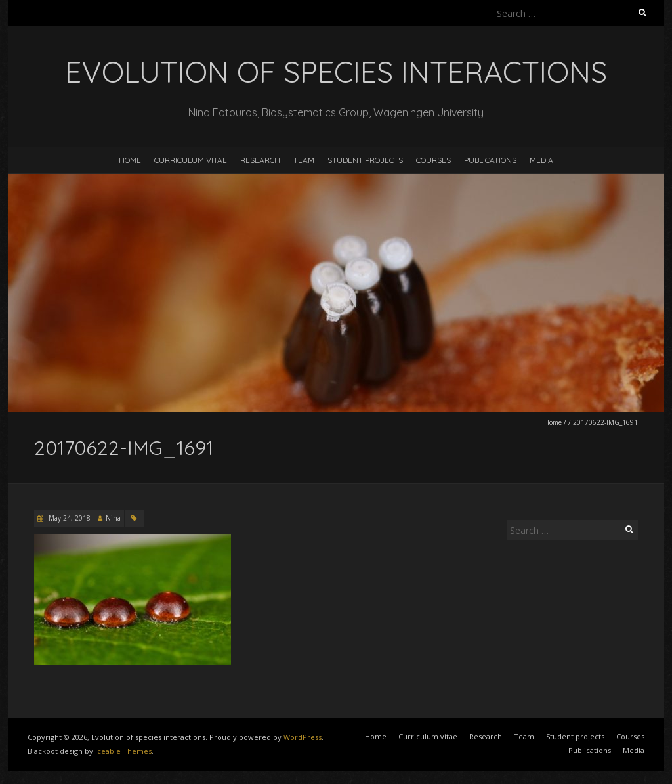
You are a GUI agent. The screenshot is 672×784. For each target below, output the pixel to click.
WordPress (303, 737)
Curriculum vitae (191, 160)
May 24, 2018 (69, 518)
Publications (490, 160)
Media (541, 160)
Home (130, 160)
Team (304, 160)
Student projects (365, 160)
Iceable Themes (123, 751)
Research (260, 160)
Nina (113, 518)
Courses (433, 160)
